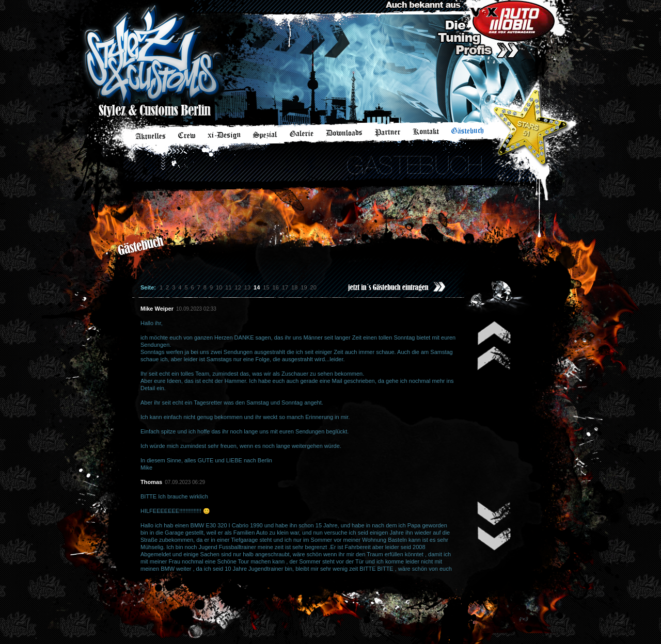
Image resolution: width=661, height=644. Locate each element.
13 (247, 287)
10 (219, 287)
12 (238, 287)
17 (285, 287)
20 (313, 287)
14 (257, 287)
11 (228, 287)
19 (304, 287)
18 (294, 287)
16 (276, 287)
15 (266, 287)
